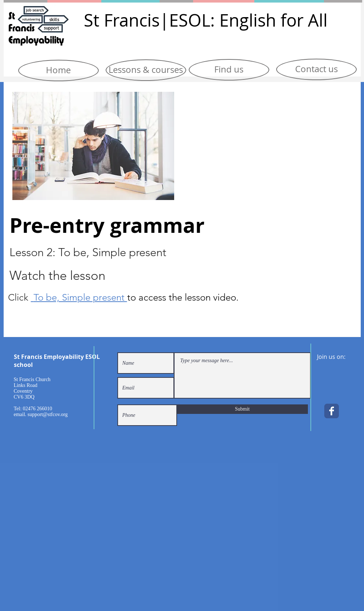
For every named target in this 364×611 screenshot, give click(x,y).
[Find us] (229, 70)
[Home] (58, 70)
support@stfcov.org (48, 414)
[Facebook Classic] (332, 411)
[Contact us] (316, 69)
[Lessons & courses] (146, 70)
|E (169, 20)
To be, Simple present (80, 297)
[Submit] (242, 409)
